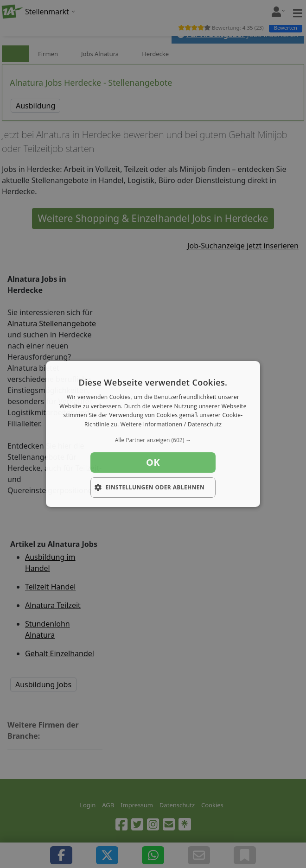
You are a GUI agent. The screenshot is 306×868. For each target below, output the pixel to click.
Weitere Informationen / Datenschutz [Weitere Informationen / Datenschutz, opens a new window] (171, 424)
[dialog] (153, 434)
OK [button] (153, 462)
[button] (153, 440)
